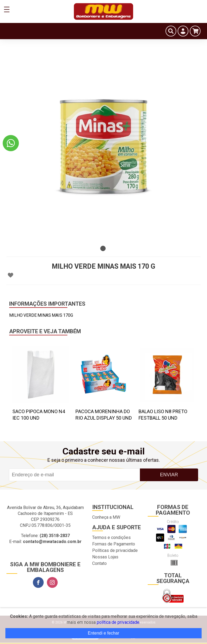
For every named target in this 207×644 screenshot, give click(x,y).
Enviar (169, 475)
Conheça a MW (106, 517)
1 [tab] (103, 248)
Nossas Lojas (105, 557)
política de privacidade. (118, 622)
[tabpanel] (103, 146)
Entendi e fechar (104, 633)
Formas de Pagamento (114, 544)
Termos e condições (111, 537)
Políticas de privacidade (115, 550)
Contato (99, 563)
